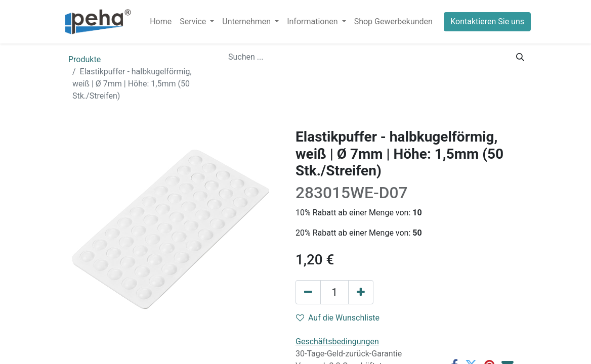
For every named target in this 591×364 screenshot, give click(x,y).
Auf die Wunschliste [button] (338, 318)
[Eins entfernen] (308, 292)
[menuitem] (161, 22)
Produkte (85, 59)
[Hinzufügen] (361, 292)
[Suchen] (520, 57)
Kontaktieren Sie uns (487, 21)
